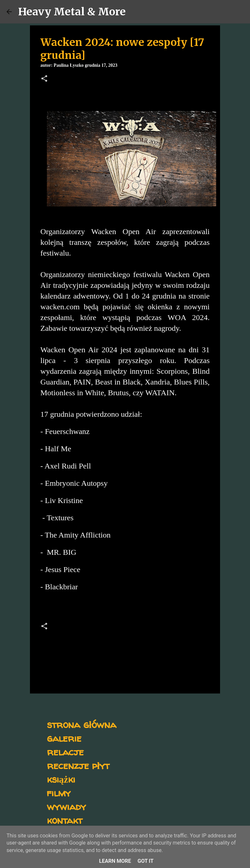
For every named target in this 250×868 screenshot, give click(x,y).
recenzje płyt (78, 765)
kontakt (65, 820)
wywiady (66, 806)
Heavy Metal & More (72, 12)
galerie (64, 738)
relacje (65, 752)
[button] (44, 79)
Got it (145, 861)
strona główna (82, 724)
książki (61, 779)
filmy (59, 793)
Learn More (115, 861)
